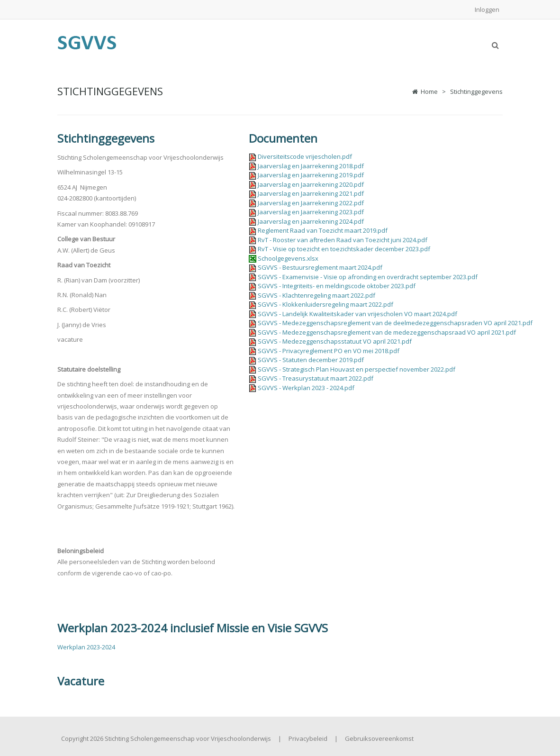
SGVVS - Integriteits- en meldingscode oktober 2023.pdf (337, 286)
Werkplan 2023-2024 (86, 647)
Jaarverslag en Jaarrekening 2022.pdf (311, 203)
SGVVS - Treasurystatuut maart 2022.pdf (316, 378)
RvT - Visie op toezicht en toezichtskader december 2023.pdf (344, 249)
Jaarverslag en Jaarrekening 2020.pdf (311, 184)
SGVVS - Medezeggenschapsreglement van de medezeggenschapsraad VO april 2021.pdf (387, 332)
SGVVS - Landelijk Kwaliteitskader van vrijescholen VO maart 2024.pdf (357, 314)
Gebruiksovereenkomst (379, 738)
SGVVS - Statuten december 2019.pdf (311, 360)
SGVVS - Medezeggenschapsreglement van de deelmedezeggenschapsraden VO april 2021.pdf (395, 323)
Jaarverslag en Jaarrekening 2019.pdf (311, 175)
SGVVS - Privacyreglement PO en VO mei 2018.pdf (329, 351)
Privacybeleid (308, 738)
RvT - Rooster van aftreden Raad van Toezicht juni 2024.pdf (343, 240)
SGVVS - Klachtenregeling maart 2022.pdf (316, 295)
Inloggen (487, 9)
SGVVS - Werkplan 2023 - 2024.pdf (306, 388)
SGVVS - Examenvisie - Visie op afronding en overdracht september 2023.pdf (368, 277)
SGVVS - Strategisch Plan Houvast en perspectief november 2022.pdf (357, 369)
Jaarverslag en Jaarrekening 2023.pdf (311, 212)
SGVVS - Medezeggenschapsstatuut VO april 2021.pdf (335, 341)
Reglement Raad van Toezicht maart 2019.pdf (323, 230)
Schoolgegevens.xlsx (288, 258)
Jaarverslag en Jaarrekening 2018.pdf (311, 166)
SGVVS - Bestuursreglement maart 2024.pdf (320, 267)
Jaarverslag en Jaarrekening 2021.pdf (311, 193)
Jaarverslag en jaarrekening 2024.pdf (311, 221)
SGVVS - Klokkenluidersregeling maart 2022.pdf (325, 304)
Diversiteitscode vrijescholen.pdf (305, 156)
